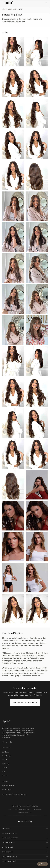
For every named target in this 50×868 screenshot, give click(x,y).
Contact (5, 775)
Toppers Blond (7, 847)
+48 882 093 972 (7, 789)
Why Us (5, 760)
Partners (5, 768)
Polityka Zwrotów (25, 812)
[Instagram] (3, 742)
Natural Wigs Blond (10, 833)
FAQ (10, 810)
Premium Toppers (8, 843)
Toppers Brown (8, 852)
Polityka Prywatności (23, 810)
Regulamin (38, 810)
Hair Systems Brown (9, 857)
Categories (6, 829)
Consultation (6, 756)
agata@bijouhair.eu (8, 785)
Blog (4, 771)
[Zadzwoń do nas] (43, 864)
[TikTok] (7, 742)
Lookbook (5, 752)
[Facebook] (11, 742)
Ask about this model (25, 703)
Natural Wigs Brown (10, 838)
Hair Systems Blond (9, 861)
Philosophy (6, 764)
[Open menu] (46, 3)
